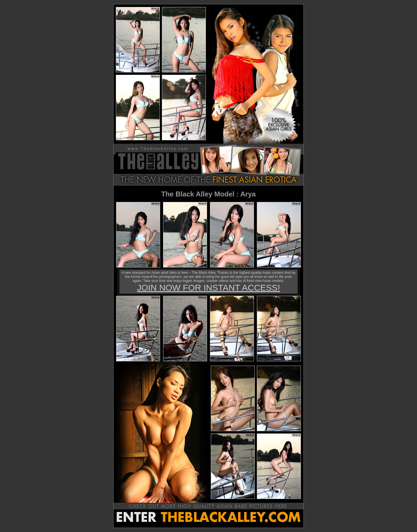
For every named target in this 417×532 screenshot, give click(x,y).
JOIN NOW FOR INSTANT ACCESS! (209, 288)
